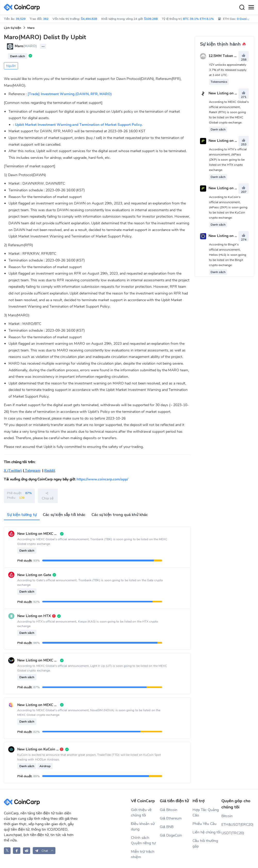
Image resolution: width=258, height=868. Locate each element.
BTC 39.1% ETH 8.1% (198, 19)
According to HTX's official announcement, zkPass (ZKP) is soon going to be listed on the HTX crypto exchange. (228, 160)
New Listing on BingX (227, 236)
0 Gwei (243, 19)
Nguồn (11, 66)
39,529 (21, 19)
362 (46, 19)
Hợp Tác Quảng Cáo (206, 813)
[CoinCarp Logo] (23, 7)
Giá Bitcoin (169, 810)
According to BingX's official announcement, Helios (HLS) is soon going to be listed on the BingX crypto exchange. (228, 255)
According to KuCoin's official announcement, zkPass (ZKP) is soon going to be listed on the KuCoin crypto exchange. (228, 207)
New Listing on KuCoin (227, 188)
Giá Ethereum (171, 818)
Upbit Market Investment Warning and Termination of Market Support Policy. (79, 125)
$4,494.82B (89, 19)
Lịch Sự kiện (13, 28)
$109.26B (151, 19)
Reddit (50, 470)
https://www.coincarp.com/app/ (102, 479)
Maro (31, 28)
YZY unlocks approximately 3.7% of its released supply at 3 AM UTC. (228, 70)
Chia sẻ (48, 496)
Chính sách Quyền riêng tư (143, 840)
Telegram (32, 470)
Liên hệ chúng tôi (207, 832)
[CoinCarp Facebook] (17, 851)
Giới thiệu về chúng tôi (141, 813)
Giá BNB (167, 827)
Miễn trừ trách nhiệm (143, 854)
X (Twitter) (13, 470)
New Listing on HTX (225, 141)
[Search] (242, 7)
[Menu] (251, 7)
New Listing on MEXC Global (232, 93)
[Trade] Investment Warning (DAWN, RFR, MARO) (70, 94)
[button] (44, 851)
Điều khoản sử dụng (143, 826)
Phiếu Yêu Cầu (205, 824)
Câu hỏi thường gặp (205, 844)
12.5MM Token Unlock (227, 56)
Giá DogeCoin (171, 835)
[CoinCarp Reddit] (27, 851)
